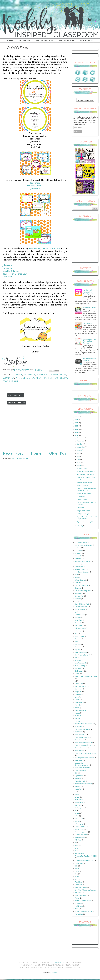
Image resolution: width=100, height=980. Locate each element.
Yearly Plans (79, 915)
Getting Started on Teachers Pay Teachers (89, 342)
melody (77, 714)
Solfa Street (79, 819)
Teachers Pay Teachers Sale (84, 861)
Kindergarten (59, 374)
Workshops (78, 904)
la (13, 378)
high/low (77, 650)
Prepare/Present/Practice (83, 784)
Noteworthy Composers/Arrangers (82, 765)
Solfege (77, 822)
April (79, 463)
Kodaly (6, 378)
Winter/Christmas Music (83, 901)
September (81, 448)
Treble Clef (79, 885)
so (75, 811)
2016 (77, 427)
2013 (77, 436)
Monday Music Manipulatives (84, 724)
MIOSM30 (78, 722)
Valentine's (78, 893)
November (81, 442)
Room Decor (79, 803)
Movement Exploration (82, 730)
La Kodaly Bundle (82, 469)
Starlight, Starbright (83, 514)
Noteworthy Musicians (82, 768)
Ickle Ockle (35, 183)
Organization (79, 776)
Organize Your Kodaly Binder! (86, 522)
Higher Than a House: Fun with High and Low (87, 518)
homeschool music (81, 653)
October (80, 445)
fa (75, 613)
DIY (76, 602)
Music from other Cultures (83, 743)
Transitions (78, 883)
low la (77, 698)
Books (77, 578)
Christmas (78, 589)
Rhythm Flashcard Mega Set (86, 472)
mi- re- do (78, 716)
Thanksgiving (79, 864)
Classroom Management (83, 591)
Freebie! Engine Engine (84, 483)
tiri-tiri (77, 877)
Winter (77, 899)
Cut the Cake (87, 324)
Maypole (78, 706)
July (78, 454)
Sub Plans (78, 841)
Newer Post (13, 453)
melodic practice (80, 711)
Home (36, 453)
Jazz (76, 658)
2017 (77, 423)
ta (75, 843)
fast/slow (78, 618)
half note (78, 645)
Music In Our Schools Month (84, 746)
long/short (78, 692)
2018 (77, 420)
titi (76, 880)
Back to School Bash (90, 308)
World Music (79, 907)
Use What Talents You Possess (85, 891)
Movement (78, 727)
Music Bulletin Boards (82, 738)
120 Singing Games (81, 543)
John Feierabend (80, 664)
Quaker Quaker (82, 500)
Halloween (78, 647)
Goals (77, 642)
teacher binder (80, 854)
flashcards (43, 374)
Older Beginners (80, 771)
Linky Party (78, 690)
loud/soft (78, 695)
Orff (76, 774)
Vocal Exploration (81, 896)
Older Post (58, 453)
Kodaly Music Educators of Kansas (86, 677)
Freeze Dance (79, 637)
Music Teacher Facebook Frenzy (85, 754)
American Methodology (83, 562)
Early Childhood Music (82, 605)
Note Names (79, 761)
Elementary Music (81, 607)
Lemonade (80, 508)
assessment (79, 567)
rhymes (77, 795)
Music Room (79, 751)
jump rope (78, 669)
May (79, 460)
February (80, 526)
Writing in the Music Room (83, 912)
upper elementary (81, 888)
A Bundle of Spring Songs (85, 475)
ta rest (48, 378)
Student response (81, 835)
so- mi (77, 814)
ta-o (76, 851)
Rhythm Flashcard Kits (84, 494)
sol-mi (77, 816)
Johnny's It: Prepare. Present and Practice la (86, 490)
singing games (79, 808)
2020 (77, 417)
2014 (77, 433)
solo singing (79, 824)
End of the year (80, 610)
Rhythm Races (80, 800)
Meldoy (77, 708)
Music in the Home (81, 748)
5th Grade (78, 559)
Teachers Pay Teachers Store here (44, 248)
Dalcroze (78, 599)
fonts (77, 634)
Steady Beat (36, 378)
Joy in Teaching (80, 666)
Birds (76, 575)
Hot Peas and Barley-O (83, 656)
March (79, 466)
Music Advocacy (80, 735)
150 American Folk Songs (83, 546)
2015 (77, 430)
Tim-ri (77, 872)
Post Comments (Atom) (20, 458)
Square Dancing (80, 827)
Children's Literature (81, 586)
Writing (77, 909)
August (80, 451)
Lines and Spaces (81, 687)
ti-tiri (76, 867)
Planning (78, 779)
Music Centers (79, 740)
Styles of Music (80, 838)
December (81, 438)
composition (79, 594)
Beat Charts (81, 497)
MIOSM (77, 719)
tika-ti (77, 869)
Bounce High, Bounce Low (15, 274)
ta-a (76, 849)
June (79, 457)
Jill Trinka (78, 661)
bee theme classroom (82, 573)
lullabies (77, 700)
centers (77, 583)
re (75, 792)
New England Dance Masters (85, 758)
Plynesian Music (80, 782)
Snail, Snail (7, 277)
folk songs (78, 631)
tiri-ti (76, 875)
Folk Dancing (79, 626)
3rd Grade (78, 554)
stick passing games (81, 832)
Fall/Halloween (80, 615)
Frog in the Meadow (83, 511)
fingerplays (78, 621)
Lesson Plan (79, 684)
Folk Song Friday (80, 629)
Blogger (54, 973)
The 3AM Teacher (58, 963)
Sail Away (78, 806)
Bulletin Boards (80, 581)
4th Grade (78, 557)
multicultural (79, 732)
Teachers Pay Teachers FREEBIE (86, 857)
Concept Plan (79, 597)
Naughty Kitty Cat (35, 186)
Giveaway (78, 640)
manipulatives (79, 703)
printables (22, 378)
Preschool (78, 787)
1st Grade (17, 374)
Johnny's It (35, 188)
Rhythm (77, 798)
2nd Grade (29, 374)
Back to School (80, 570)
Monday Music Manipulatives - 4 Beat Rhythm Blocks (90, 292)
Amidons (78, 564)
